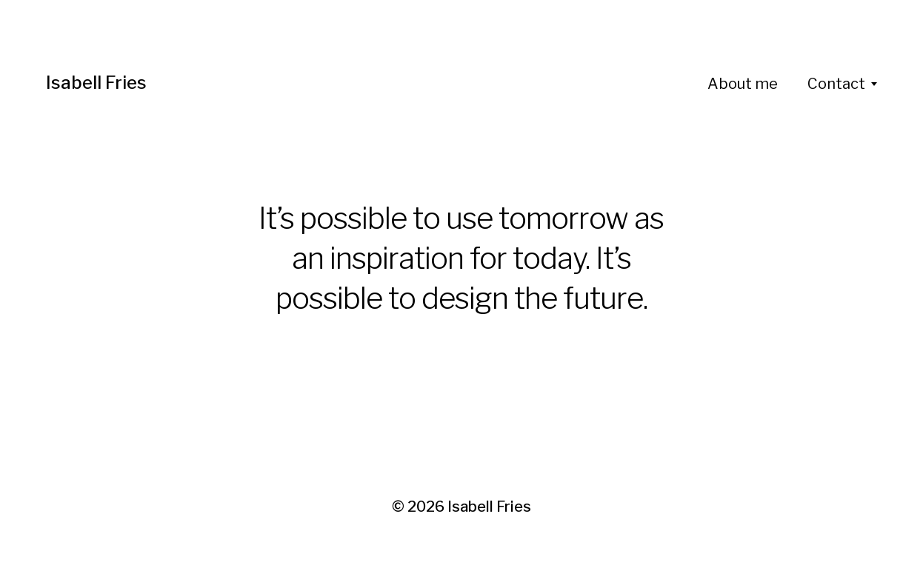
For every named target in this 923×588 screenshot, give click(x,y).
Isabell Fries (96, 83)
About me (743, 84)
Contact (836, 84)
